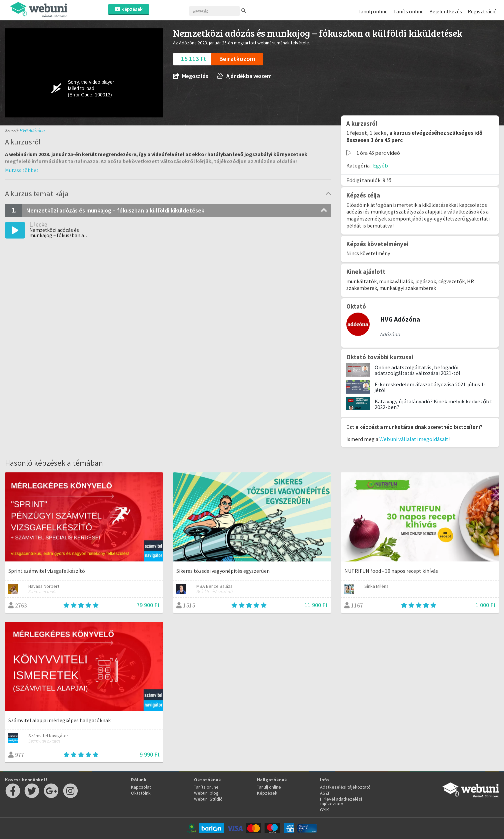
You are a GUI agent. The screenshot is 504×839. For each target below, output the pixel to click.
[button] (22, 170)
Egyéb (380, 165)
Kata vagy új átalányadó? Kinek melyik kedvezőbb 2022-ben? (434, 404)
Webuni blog (206, 793)
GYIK (324, 810)
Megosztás (190, 76)
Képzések (129, 9)
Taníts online (408, 11)
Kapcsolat (141, 787)
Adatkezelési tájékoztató (345, 787)
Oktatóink (141, 793)
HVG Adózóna (32, 130)
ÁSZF (325, 793)
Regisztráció (482, 11)
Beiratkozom (237, 59)
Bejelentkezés (446, 11)
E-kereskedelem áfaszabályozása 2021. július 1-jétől (430, 387)
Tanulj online (373, 11)
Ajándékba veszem (244, 76)
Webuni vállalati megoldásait (414, 439)
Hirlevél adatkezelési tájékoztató (341, 801)
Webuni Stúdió (208, 799)
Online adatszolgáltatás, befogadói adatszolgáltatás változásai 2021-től (417, 370)
